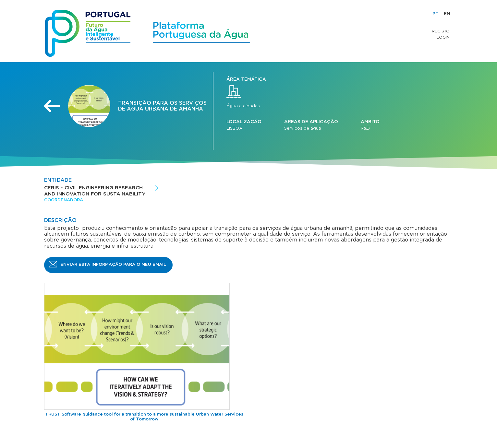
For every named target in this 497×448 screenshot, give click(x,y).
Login (443, 37)
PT (436, 14)
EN (447, 14)
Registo (441, 31)
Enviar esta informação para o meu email (113, 265)
